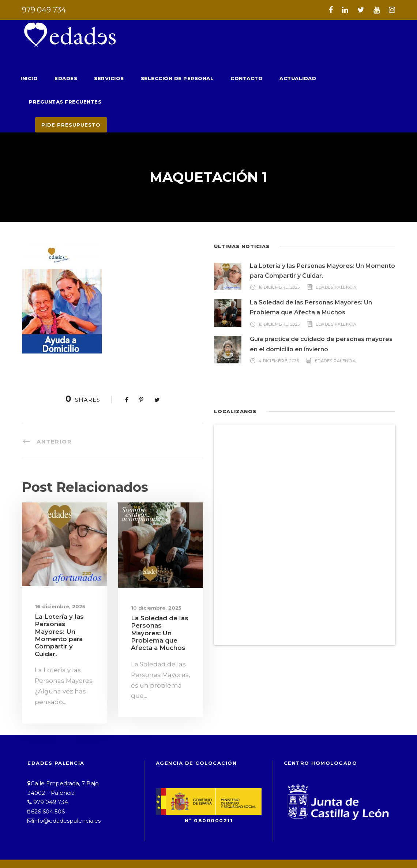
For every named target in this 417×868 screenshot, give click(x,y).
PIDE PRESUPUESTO (68, 101)
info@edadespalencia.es (63, 784)
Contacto (233, 78)
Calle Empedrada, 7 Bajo (61, 746)
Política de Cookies (275, 841)
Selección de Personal (169, 78)
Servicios (104, 78)
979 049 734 (42, 10)
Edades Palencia (337, 263)
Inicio (28, 78)
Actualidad (280, 78)
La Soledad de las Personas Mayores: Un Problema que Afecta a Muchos (159, 606)
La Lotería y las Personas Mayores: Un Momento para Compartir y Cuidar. (64, 604)
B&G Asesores (286, 849)
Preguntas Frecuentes (347, 78)
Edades (63, 78)
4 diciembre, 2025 (279, 337)
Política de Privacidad (194, 841)
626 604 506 (46, 775)
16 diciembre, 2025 (56, 583)
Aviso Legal (127, 841)
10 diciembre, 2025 (152, 584)
